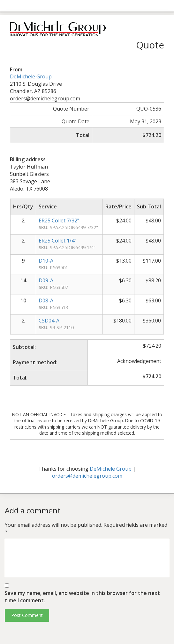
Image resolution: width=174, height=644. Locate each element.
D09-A (46, 280)
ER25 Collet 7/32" (59, 221)
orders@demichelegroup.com (87, 476)
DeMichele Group (31, 76)
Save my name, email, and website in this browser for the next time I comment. (82, 597)
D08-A (46, 300)
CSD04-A (49, 321)
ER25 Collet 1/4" (57, 241)
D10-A (46, 261)
